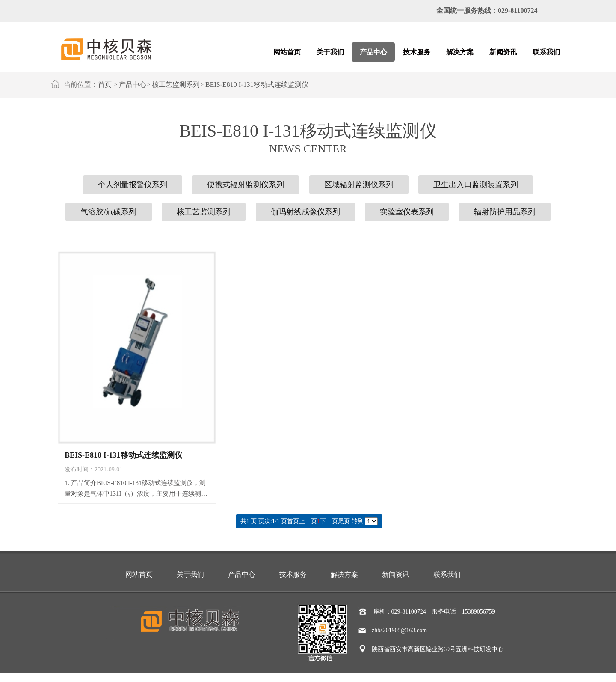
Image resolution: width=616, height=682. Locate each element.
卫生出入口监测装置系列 (476, 185)
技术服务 (293, 574)
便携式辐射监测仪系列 (246, 185)
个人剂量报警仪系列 (133, 185)
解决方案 (344, 574)
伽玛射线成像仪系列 (305, 212)
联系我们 (447, 574)
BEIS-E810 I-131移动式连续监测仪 (257, 85)
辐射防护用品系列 (505, 212)
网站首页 (139, 574)
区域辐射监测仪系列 (359, 185)
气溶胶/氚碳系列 (108, 212)
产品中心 (133, 85)
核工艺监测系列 (176, 85)
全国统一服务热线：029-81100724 (487, 10)
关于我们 (190, 574)
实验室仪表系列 (407, 212)
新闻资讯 (396, 574)
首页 (105, 85)
